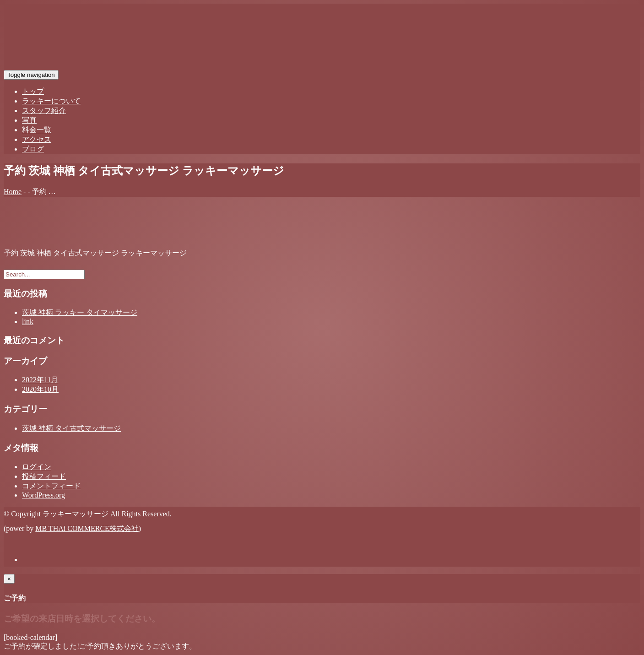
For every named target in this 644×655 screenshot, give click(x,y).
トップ (33, 91)
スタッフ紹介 (44, 111)
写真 (29, 120)
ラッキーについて (51, 101)
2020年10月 (40, 389)
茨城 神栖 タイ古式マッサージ (71, 428)
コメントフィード (51, 486)
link (28, 322)
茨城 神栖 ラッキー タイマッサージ (80, 312)
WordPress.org (43, 495)
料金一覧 (37, 130)
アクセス (37, 139)
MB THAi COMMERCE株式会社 (87, 528)
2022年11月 (40, 380)
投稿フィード (44, 476)
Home (13, 192)
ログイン (37, 467)
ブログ (33, 149)
